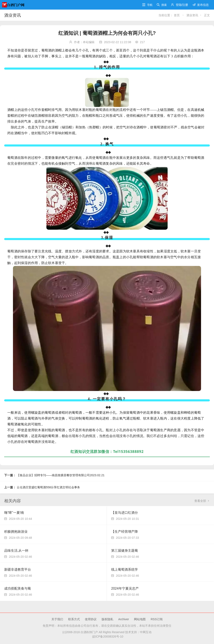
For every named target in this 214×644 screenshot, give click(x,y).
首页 (177, 15)
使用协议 (91, 619)
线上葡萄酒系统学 (125, 569)
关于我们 (57, 619)
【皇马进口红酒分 (125, 513)
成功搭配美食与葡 (18, 588)
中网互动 (146, 632)
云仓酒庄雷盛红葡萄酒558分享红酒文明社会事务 (48, 487)
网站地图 (140, 619)
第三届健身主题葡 (125, 551)
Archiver (124, 619)
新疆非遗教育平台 (18, 569)
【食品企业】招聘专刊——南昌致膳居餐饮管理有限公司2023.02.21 (61, 475)
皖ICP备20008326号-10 (107, 636)
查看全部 (202, 501)
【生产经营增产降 (125, 532)
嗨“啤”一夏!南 (14, 513)
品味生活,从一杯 (16, 551)
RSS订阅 (157, 619)
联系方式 (74, 619)
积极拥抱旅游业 (16, 532)
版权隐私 (107, 619)
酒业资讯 (13, 15)
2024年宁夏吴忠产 (125, 588)
